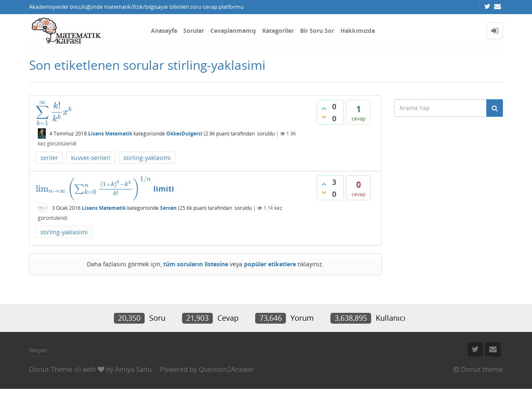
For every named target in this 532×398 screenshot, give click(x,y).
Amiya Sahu (133, 369)
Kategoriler (278, 31)
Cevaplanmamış (233, 31)
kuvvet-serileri (91, 158)
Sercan (168, 208)
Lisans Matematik (110, 134)
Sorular (194, 31)
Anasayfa (164, 31)
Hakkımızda (358, 31)
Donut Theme (51, 369)
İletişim (38, 350)
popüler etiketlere (270, 264)
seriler (49, 158)
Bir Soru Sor (317, 31)
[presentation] (54, 112)
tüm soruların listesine (196, 264)
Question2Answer (227, 369)
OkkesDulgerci (184, 134)
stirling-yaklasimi (147, 158)
